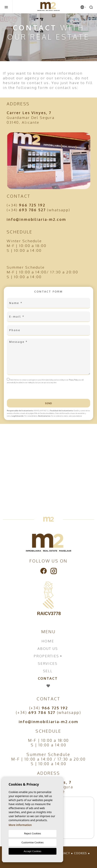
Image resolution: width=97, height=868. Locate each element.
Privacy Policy (74, 380)
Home (48, 641)
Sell (48, 671)
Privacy (64, 853)
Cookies (81, 853)
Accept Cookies (33, 851)
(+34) (26, 205)
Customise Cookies (32, 842)
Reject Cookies (33, 833)
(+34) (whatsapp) (38, 210)
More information (20, 825)
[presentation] (27, 391)
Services (48, 663)
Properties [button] (46, 656)
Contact (48, 678)
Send (49, 403)
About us (48, 649)
